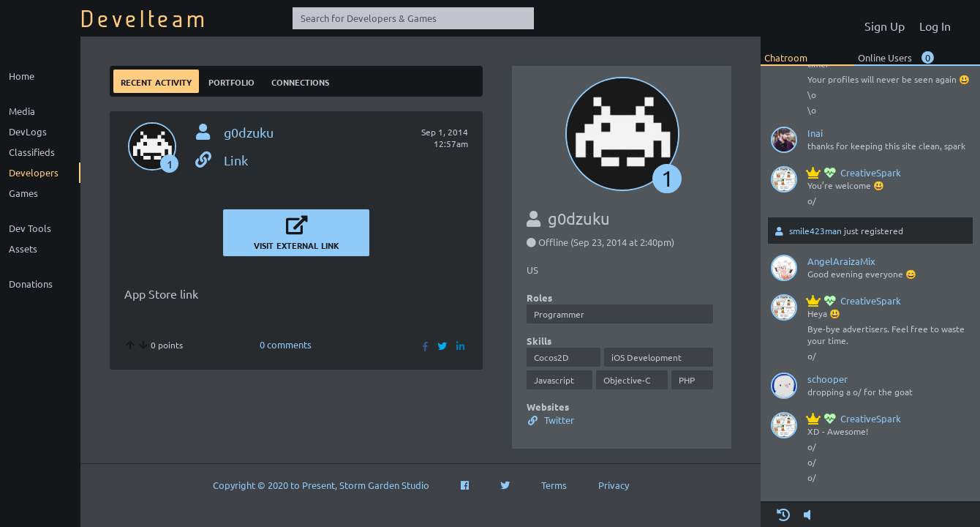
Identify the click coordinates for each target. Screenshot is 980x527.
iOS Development (647, 357)
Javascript (554, 380)
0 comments (286, 344)
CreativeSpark (854, 172)
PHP (687, 380)
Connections (300, 81)
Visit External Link (296, 232)
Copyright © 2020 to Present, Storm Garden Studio (321, 485)
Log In (935, 26)
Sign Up (885, 26)
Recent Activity (156, 81)
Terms (554, 485)
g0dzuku (249, 132)
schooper (828, 379)
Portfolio (231, 81)
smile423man (815, 231)
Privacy (614, 485)
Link (220, 160)
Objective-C (627, 380)
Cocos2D (551, 357)
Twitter (550, 420)
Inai (815, 133)
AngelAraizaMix (841, 261)
